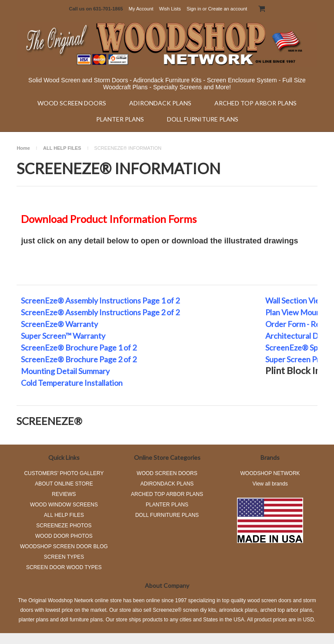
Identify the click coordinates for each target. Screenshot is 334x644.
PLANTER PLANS (120, 119)
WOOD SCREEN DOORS (72, 103)
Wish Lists (170, 9)
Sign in (194, 9)
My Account (141, 9)
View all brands (270, 484)
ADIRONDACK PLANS (160, 103)
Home (23, 148)
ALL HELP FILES (62, 148)
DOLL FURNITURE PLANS (203, 119)
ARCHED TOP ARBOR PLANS (256, 103)
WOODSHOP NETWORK (270, 473)
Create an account (227, 9)
